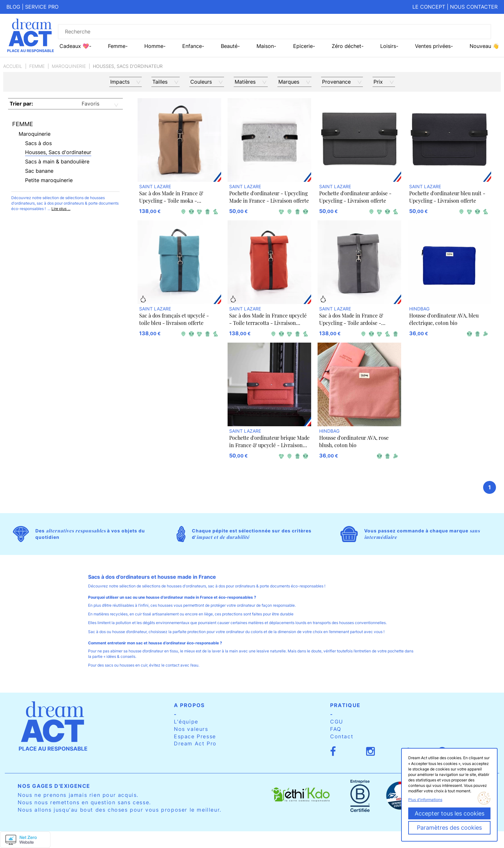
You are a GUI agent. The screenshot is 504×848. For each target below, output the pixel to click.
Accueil (13, 66)
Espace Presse (195, 736)
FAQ (336, 729)
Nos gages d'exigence (54, 786)
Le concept (429, 7)
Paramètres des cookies (449, 828)
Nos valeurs (191, 729)
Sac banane (39, 171)
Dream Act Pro (195, 743)
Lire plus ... (61, 209)
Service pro (42, 7)
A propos (189, 705)
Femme (37, 66)
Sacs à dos (38, 143)
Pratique (345, 705)
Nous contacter (474, 7)
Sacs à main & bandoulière (57, 161)
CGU (337, 722)
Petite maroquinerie (49, 180)
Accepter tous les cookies (450, 813)
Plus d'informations (425, 800)
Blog (13, 7)
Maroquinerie (69, 66)
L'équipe (186, 722)
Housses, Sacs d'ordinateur (58, 152)
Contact (342, 736)
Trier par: (21, 104)
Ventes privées (433, 46)
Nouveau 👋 (484, 46)
